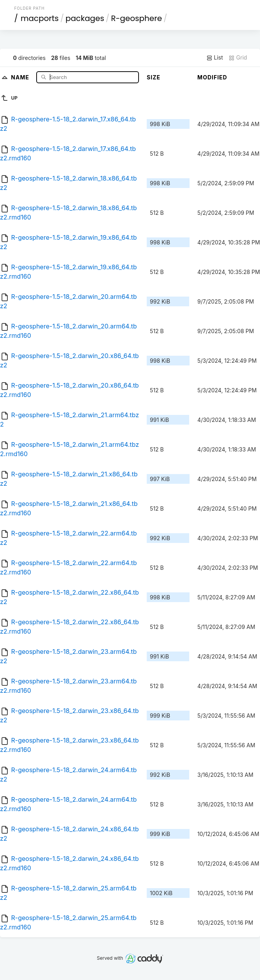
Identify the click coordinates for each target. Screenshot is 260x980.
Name (21, 77)
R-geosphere (136, 18)
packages (85, 18)
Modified (212, 77)
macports (40, 18)
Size (154, 77)
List (215, 58)
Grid (238, 58)
